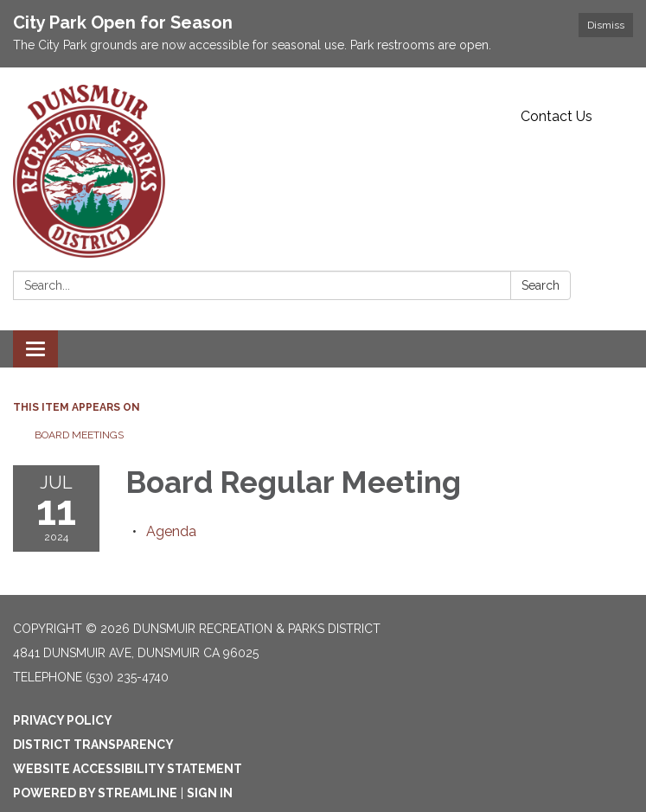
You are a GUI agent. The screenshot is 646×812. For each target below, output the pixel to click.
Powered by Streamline (95, 793)
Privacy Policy (63, 720)
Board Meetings (79, 435)
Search (540, 285)
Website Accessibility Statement (128, 769)
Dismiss (606, 25)
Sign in (210, 793)
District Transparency (93, 745)
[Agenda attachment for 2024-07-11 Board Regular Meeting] (171, 531)
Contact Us (556, 116)
